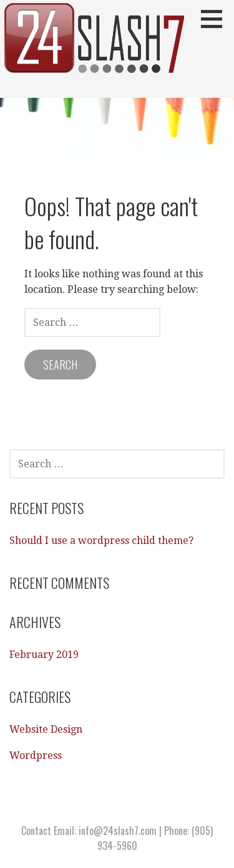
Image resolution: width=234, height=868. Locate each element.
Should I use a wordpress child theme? (101, 541)
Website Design (46, 729)
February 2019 (44, 655)
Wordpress (36, 756)
